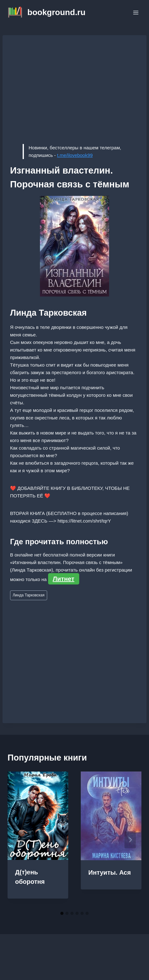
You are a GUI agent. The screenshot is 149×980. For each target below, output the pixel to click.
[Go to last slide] (19, 840)
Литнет (64, 579)
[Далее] (130, 840)
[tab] (62, 913)
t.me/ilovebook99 (75, 155)
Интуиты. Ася (110, 872)
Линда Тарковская (28, 595)
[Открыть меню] (136, 12)
